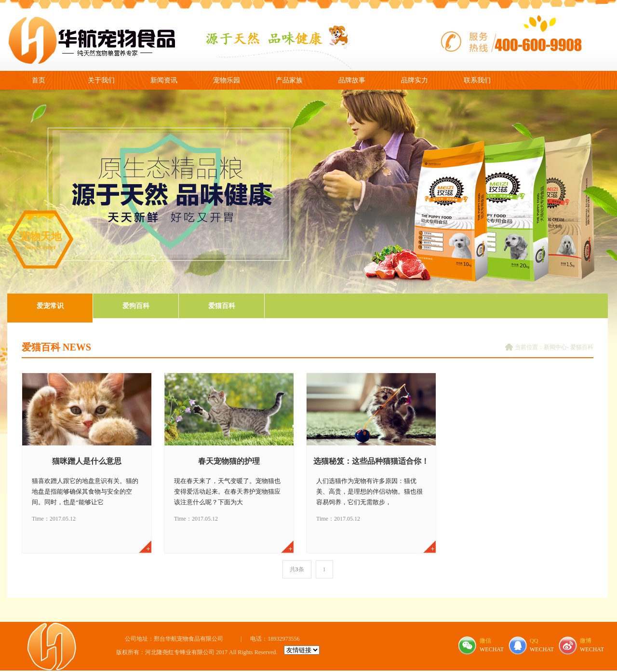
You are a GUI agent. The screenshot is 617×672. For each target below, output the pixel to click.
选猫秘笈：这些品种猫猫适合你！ (371, 461)
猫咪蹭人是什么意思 (87, 461)
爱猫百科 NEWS (56, 347)
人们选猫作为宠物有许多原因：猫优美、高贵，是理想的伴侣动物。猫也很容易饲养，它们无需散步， (369, 491)
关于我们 (101, 80)
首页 (39, 80)
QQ (534, 641)
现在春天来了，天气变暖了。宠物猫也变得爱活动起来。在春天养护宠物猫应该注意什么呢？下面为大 (227, 491)
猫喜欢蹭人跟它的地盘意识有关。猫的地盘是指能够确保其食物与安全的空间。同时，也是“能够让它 (85, 491)
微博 (586, 641)
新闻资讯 (164, 80)
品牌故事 (352, 80)
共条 (297, 569)
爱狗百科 (136, 306)
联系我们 (477, 80)
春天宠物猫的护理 (229, 461)
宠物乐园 (227, 80)
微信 (485, 641)
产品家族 (289, 80)
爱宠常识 (50, 306)
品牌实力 (415, 80)
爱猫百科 (222, 306)
